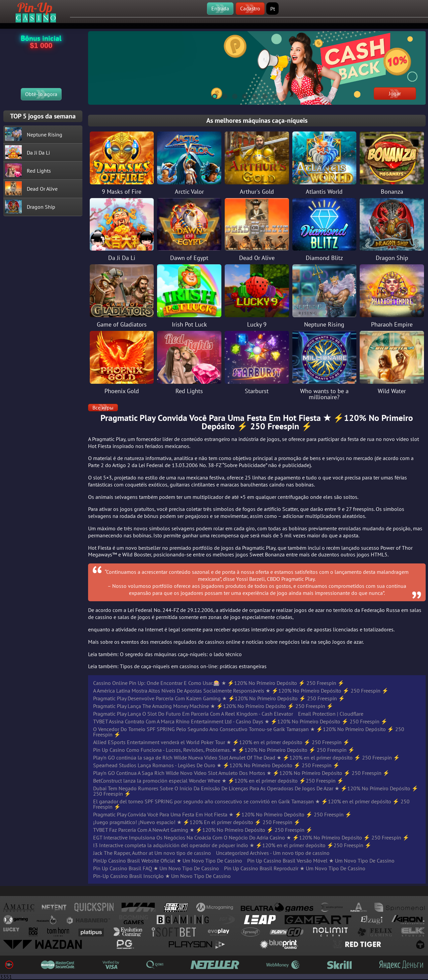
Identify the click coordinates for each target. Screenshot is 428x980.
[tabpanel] (257, 68)
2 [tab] (222, 95)
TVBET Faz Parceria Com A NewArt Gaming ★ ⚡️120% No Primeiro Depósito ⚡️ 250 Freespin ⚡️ (203, 830)
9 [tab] (292, 95)
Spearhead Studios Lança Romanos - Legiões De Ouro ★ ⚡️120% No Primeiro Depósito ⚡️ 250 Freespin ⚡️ (216, 765)
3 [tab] (232, 95)
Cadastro (250, 8)
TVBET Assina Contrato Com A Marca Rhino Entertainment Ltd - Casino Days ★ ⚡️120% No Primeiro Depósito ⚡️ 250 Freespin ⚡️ (240, 721)
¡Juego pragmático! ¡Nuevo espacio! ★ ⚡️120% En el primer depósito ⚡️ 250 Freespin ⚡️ (197, 822)
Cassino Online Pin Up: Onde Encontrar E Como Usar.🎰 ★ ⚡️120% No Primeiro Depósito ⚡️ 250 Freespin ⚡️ (219, 683)
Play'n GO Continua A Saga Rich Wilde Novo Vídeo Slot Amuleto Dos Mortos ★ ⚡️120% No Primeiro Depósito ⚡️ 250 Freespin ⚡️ (241, 773)
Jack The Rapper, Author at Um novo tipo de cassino (152, 853)
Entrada (220, 8)
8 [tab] (282, 95)
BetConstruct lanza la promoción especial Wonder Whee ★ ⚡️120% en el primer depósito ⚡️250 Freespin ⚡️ (218, 781)
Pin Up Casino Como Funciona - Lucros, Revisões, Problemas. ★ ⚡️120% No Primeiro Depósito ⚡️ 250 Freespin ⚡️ (224, 750)
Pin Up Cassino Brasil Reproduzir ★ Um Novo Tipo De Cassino (295, 868)
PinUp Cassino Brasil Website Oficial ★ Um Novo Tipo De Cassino (168, 861)
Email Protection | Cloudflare (331, 714)
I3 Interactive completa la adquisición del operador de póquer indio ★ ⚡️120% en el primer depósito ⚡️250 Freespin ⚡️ (232, 845)
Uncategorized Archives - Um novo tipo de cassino (273, 853)
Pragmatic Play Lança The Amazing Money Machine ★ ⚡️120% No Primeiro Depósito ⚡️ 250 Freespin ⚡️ (213, 706)
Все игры (103, 408)
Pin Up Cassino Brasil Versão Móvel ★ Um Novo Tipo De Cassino (321, 861)
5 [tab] (252, 95)
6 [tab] (262, 95)
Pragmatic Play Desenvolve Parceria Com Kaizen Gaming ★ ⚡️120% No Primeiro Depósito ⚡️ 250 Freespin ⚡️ (219, 698)
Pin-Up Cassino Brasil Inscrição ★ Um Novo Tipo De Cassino (162, 876)
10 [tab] (302, 95)
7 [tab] (272, 95)
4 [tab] (242, 95)
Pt (273, 9)
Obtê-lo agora (41, 94)
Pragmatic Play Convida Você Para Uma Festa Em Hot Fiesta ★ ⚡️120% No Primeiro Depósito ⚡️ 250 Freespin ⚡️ (222, 814)
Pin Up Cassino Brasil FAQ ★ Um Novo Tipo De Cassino (156, 868)
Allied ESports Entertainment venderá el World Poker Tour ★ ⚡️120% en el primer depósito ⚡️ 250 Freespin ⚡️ (221, 742)
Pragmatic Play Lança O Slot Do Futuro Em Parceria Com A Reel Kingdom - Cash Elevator (193, 714)
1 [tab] (212, 95)
